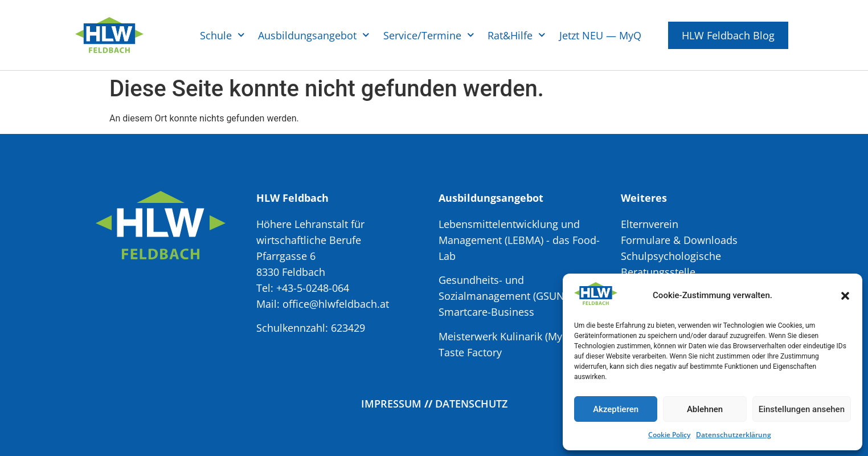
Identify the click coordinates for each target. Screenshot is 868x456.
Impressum (391, 404)
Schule (222, 35)
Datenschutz (471, 404)
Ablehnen (705, 409)
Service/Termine (429, 35)
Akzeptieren (616, 409)
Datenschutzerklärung (734, 435)
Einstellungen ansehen (802, 409)
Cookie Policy (669, 435)
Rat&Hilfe (517, 35)
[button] (845, 296)
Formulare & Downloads (679, 240)
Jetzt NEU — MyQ (600, 35)
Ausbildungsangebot (314, 35)
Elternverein (650, 224)
